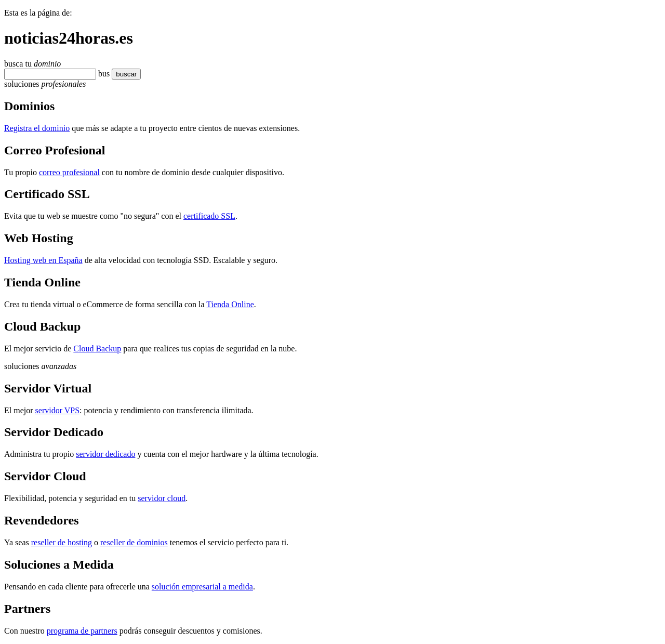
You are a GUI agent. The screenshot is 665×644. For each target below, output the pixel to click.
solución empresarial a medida (202, 587)
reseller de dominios (134, 542)
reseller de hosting (62, 542)
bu (102, 74)
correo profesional (69, 172)
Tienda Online (230, 304)
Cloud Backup (97, 349)
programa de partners (82, 631)
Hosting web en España (43, 260)
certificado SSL (209, 216)
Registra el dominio (37, 128)
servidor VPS (58, 410)
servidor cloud (162, 498)
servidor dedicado (105, 454)
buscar (123, 74)
